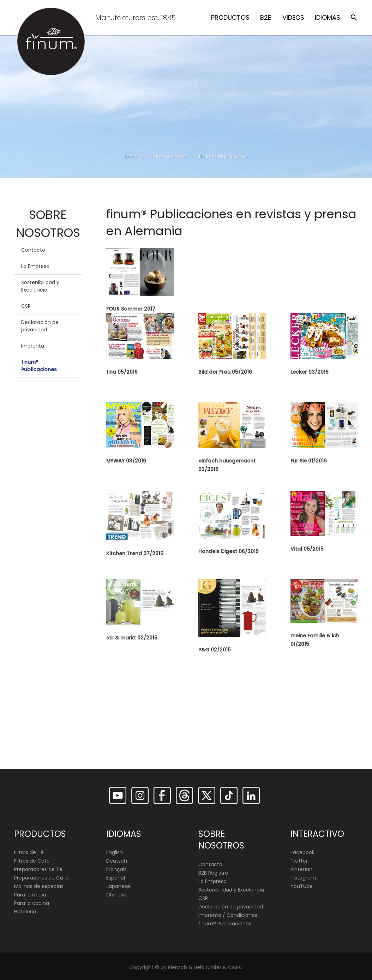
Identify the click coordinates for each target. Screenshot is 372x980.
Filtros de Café (32, 861)
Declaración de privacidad (40, 326)
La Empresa (35, 266)
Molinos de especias (39, 886)
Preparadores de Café (41, 878)
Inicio (131, 156)
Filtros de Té (29, 852)
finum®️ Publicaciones (225, 924)
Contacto (33, 250)
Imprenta (33, 346)
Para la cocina (32, 903)
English (115, 852)
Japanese (118, 886)
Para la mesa (30, 895)
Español (116, 878)
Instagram (303, 878)
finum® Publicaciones (39, 366)
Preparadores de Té (38, 869)
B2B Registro (213, 873)
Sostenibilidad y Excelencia (40, 286)
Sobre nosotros (168, 156)
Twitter (299, 861)
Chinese (116, 895)
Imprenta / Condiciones (228, 915)
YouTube (302, 886)
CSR (26, 306)
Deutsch (117, 861)
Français (116, 869)
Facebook (302, 852)
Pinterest (301, 869)
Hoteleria (25, 912)
